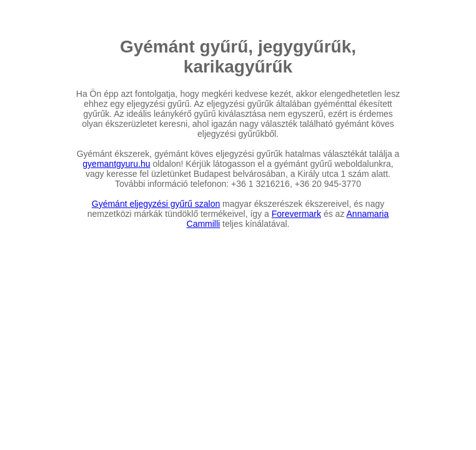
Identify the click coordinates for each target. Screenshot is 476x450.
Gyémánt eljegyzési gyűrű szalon (156, 204)
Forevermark (296, 214)
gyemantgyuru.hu (116, 164)
